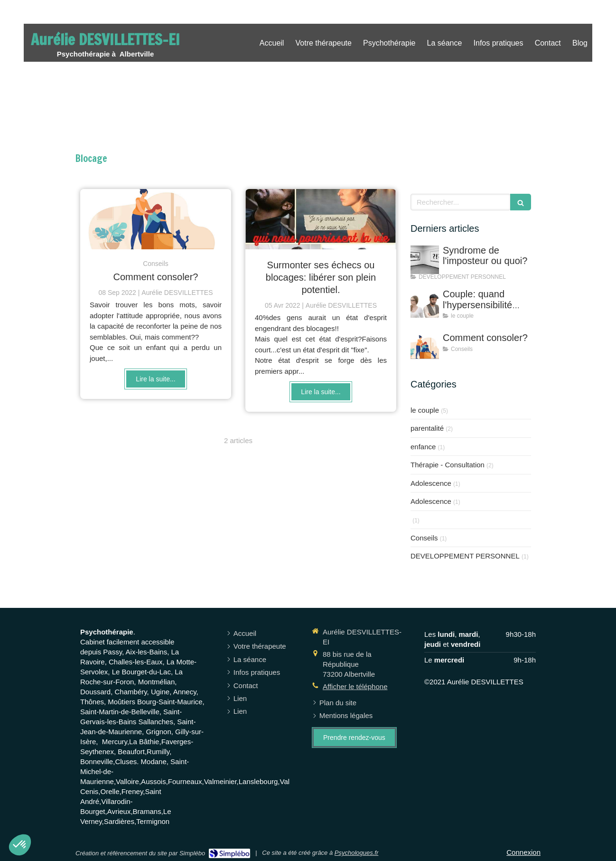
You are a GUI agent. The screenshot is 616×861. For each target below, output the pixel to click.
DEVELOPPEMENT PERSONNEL (465, 556)
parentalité (427, 428)
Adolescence (431, 483)
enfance (423, 447)
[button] (20, 845)
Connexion (523, 852)
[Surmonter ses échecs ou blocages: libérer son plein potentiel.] (321, 219)
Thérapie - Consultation (448, 465)
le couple (425, 410)
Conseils (424, 538)
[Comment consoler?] (156, 219)
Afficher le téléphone (355, 686)
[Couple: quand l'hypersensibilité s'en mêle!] (425, 303)
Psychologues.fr (357, 853)
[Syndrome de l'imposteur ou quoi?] (425, 260)
